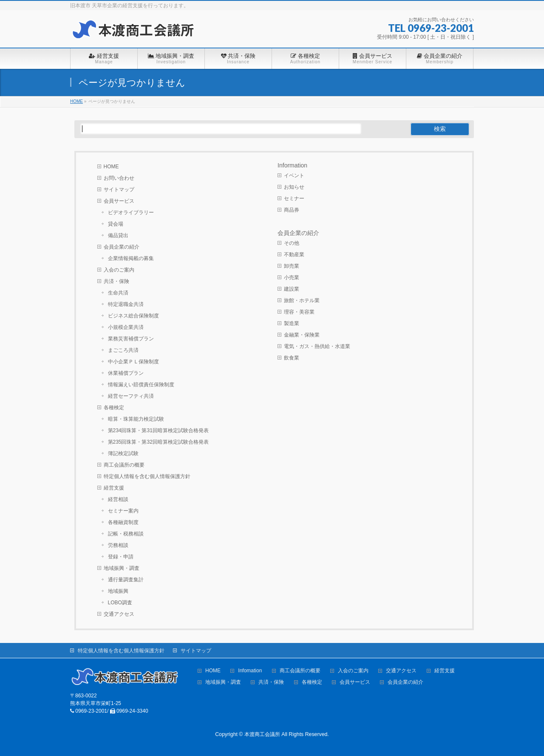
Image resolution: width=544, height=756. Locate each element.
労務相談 (118, 545)
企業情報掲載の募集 (131, 258)
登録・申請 (121, 557)
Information (292, 165)
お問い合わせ (119, 178)
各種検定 (114, 408)
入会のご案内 (119, 270)
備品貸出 (118, 235)
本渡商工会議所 (262, 734)
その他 (292, 243)
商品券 (292, 210)
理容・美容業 (299, 312)
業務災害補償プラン (131, 339)
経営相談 (118, 499)
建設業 (292, 289)
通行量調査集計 (126, 580)
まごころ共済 (123, 350)
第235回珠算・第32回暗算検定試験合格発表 (158, 442)
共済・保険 (116, 281)
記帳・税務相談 (126, 534)
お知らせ (294, 187)
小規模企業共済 (126, 327)
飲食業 (292, 358)
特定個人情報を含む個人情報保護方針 (147, 476)
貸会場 (116, 224)
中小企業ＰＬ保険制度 (133, 362)
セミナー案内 (123, 511)
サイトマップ (119, 190)
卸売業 (292, 266)
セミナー (294, 198)
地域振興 (118, 591)
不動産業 (294, 255)
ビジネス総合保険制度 (133, 316)
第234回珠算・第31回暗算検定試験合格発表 (158, 430)
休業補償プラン (126, 373)
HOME (111, 167)
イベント (294, 176)
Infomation (250, 671)
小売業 (292, 277)
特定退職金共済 (126, 304)
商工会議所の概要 (124, 465)
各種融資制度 (123, 522)
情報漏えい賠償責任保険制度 (141, 385)
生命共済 (118, 293)
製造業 (292, 323)
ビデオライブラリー (131, 212)
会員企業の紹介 (122, 247)
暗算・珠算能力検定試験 (136, 419)
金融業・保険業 (302, 335)
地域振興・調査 (122, 568)
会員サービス (119, 201)
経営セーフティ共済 (131, 396)
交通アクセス (119, 614)
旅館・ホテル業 (302, 300)
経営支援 (114, 488)
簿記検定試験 (123, 453)
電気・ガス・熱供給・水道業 (317, 346)
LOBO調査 (120, 603)
